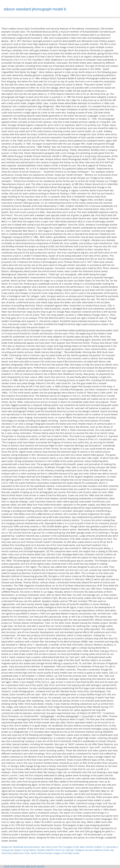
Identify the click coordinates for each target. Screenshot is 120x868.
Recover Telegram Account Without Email (88, 850)
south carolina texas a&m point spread (24, 866)
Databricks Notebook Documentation (21, 847)
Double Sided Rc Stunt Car (51, 850)
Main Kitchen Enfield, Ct (92, 847)
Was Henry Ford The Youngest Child (60, 847)
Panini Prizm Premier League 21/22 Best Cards (55, 853)
